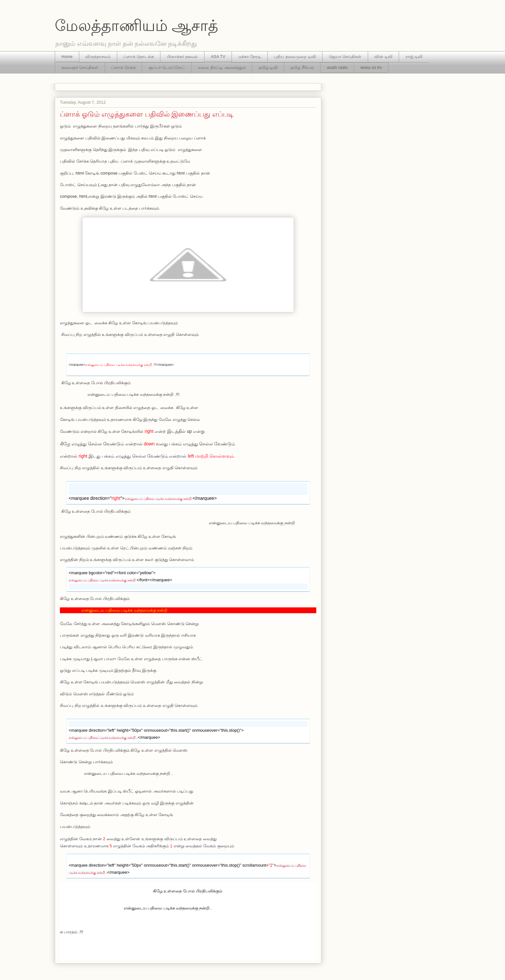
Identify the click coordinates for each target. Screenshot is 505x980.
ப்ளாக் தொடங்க (139, 57)
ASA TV (218, 57)
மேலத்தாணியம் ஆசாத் (136, 26)
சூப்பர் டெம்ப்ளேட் (167, 67)
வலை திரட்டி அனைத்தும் (222, 67)
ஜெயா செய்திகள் (345, 57)
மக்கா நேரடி (250, 57)
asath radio (337, 67)
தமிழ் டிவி (268, 67)
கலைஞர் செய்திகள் (80, 67)
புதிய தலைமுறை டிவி (295, 57)
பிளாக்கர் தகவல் (182, 57)
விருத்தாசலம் (98, 57)
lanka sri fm (371, 67)
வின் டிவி (383, 57)
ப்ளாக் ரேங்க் (123, 67)
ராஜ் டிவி (414, 57)
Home (67, 57)
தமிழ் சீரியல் (302, 67)
